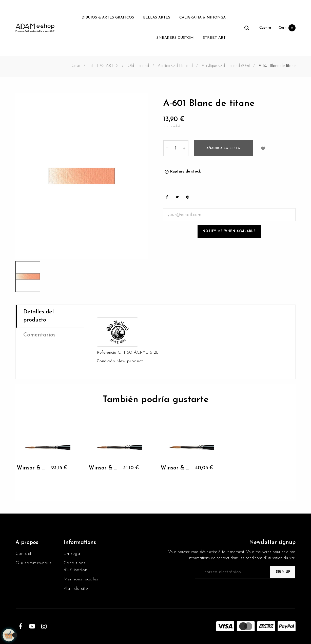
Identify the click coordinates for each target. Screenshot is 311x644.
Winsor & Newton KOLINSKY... (31, 468)
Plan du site (76, 589)
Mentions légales (81, 579)
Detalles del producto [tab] (38, 316)
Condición (106, 361)
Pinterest (188, 197)
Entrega (72, 554)
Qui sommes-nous (33, 563)
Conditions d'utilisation (75, 566)
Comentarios (39, 335)
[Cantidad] (176, 148)
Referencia (106, 353)
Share (167, 197)
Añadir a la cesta (223, 148)
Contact (23, 554)
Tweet (177, 197)
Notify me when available (229, 231)
